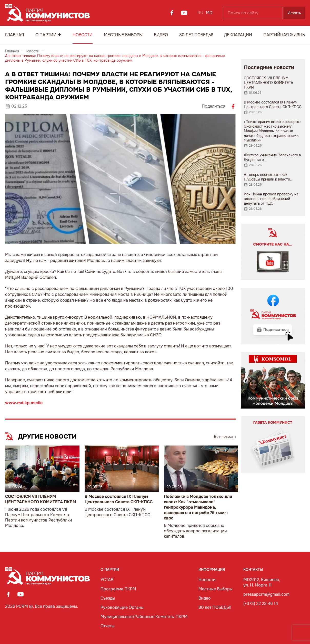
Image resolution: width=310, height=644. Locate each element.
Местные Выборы (123, 35)
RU (200, 13)
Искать (294, 13)
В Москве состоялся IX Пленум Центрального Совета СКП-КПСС (119, 499)
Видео (161, 35)
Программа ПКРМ (118, 589)
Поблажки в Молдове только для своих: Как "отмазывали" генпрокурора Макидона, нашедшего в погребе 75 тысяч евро (198, 507)
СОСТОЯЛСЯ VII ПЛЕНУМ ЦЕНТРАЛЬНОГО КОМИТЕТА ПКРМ (41, 499)
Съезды (108, 598)
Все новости (225, 437)
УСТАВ (107, 580)
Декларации (238, 35)
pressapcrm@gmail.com (266, 594)
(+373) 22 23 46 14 (261, 604)
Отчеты (107, 626)
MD (209, 13)
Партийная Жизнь (284, 35)
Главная (15, 35)
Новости (83, 35)
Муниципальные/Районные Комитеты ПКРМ (144, 617)
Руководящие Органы (122, 607)
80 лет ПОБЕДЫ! (196, 35)
